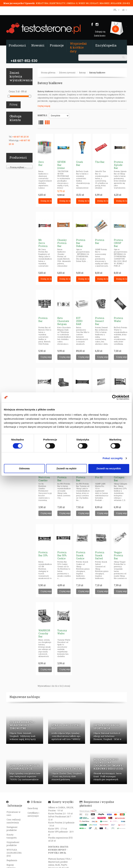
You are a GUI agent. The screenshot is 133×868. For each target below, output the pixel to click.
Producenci (17, 45)
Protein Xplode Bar (118, 165)
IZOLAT (94, 3)
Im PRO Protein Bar (62, 477)
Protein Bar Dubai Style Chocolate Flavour (82, 248)
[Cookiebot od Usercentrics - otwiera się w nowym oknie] (114, 397)
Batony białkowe (97, 73)
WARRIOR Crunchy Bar (44, 633)
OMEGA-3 (72, 3)
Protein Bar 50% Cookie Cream (62, 557)
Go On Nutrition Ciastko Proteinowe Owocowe (45, 480)
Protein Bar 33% (43, 554)
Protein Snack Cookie (81, 555)
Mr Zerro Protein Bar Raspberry (44, 246)
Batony (82, 73)
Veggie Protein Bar (118, 555)
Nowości (38, 45)
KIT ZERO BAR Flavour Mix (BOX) (81, 326)
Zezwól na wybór (66, 468)
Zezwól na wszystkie (109, 468)
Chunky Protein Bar (62, 243)
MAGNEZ (105, 3)
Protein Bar (100, 241)
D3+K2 (126, 3)
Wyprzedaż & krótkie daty (78, 47)
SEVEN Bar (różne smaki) (62, 166)
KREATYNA (42, 3)
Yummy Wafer (62, 632)
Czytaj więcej (44, 106)
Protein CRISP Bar (118, 243)
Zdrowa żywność (67, 73)
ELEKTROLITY (58, 3)
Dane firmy (33, 808)
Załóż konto (100, 36)
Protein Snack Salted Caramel (100, 557)
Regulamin (12, 860)
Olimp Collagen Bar (119, 477)
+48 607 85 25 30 (20, 137)
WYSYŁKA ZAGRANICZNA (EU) (14, 853)
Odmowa (24, 468)
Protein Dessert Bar (100, 321)
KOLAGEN (116, 3)
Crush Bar (80, 163)
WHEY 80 (83, 3)
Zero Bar (41, 163)
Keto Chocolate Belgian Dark (63, 323)
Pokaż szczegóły (113, 458)
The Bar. (100, 162)
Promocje (57, 45)
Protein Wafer (118, 320)
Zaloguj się (100, 32)
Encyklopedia (106, 45)
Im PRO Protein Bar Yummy (81, 479)
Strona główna (48, 73)
